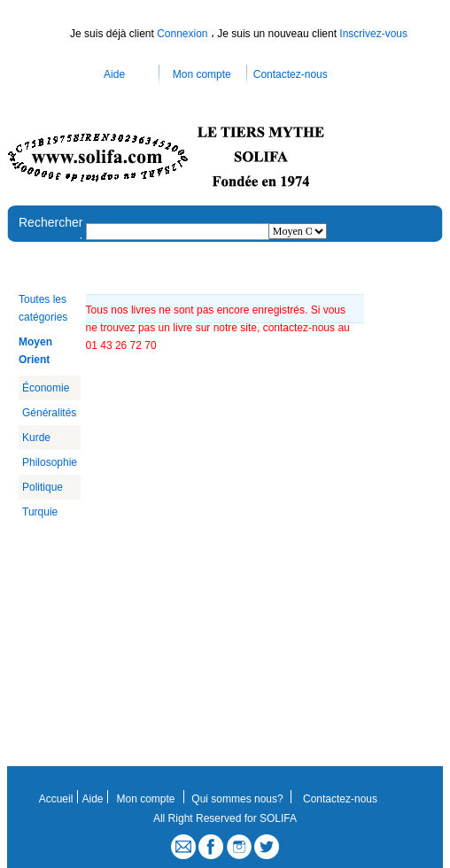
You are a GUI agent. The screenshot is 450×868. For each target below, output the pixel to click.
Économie (46, 388)
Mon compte (202, 74)
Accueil (56, 799)
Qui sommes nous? (237, 799)
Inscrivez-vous (373, 34)
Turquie (40, 512)
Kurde (36, 438)
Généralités (49, 413)
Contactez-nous (291, 74)
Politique (43, 487)
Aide (114, 74)
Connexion (184, 34)
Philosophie (50, 462)
